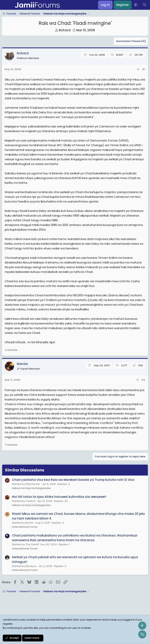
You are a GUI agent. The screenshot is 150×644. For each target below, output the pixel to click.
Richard (65, 30)
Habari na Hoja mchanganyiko (31, 488)
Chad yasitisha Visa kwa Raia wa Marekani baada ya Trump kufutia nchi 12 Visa (73, 480)
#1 (144, 69)
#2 (143, 380)
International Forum (25, 527)
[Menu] (5, 5)
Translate (11, 350)
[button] (136, 5)
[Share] (138, 69)
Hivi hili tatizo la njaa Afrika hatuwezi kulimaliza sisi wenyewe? (59, 497)
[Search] (145, 5)
